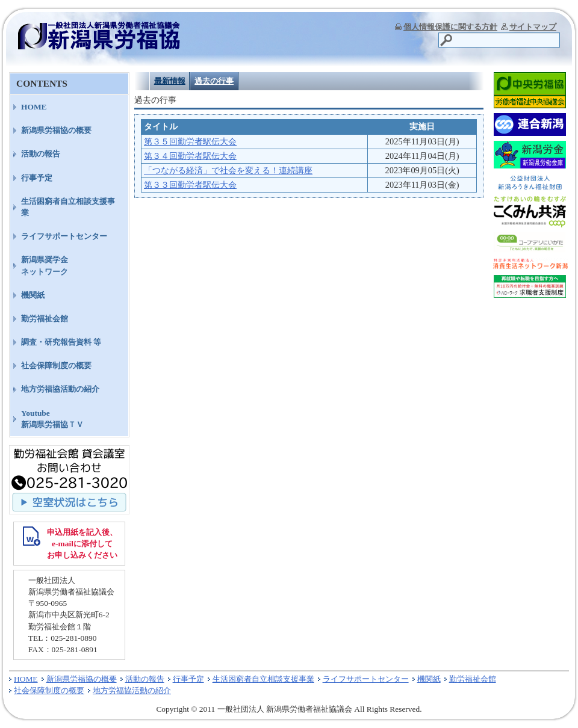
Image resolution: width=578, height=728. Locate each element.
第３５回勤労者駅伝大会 (190, 141)
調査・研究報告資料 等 (61, 342)
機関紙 (33, 295)
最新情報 (170, 81)
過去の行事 (214, 81)
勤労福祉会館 (45, 319)
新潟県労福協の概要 (56, 130)
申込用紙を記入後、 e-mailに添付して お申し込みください (82, 544)
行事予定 (37, 178)
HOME (34, 107)
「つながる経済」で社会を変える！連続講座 (228, 170)
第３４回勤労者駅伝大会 (190, 156)
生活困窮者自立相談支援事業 (68, 207)
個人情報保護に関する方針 (450, 27)
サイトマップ (533, 27)
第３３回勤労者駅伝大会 (190, 185)
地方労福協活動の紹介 (60, 389)
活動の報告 (41, 154)
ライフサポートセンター (64, 236)
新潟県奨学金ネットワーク (45, 265)
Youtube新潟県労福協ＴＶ (52, 419)
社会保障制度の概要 (56, 366)
